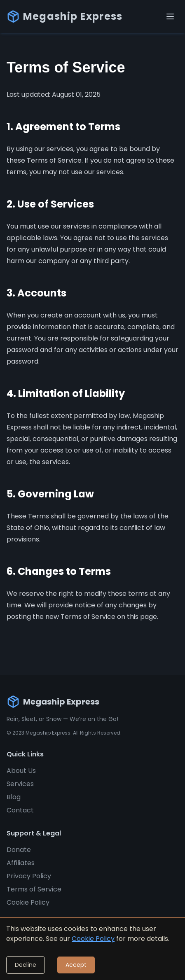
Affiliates (21, 863)
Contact (20, 810)
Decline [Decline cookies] (26, 965)
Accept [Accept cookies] (76, 965)
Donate (19, 850)
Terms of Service (34, 889)
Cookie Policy (28, 902)
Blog (14, 797)
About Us (21, 771)
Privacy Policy (29, 876)
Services (20, 784)
